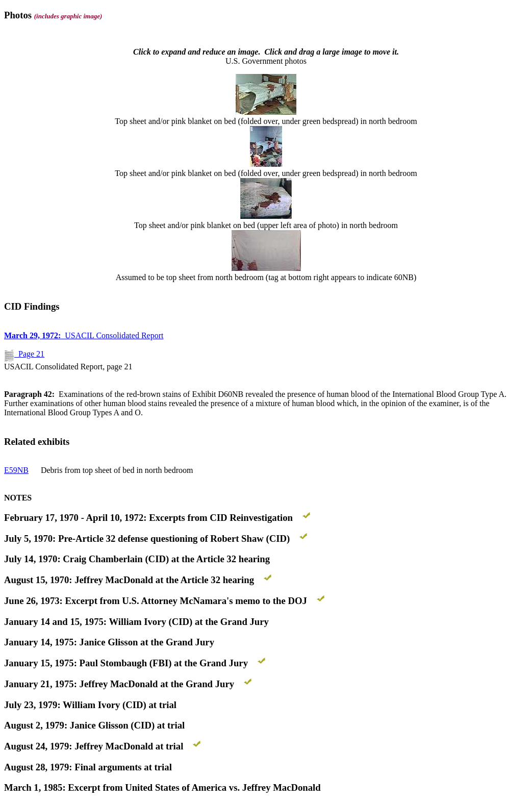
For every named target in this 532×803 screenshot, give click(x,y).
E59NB (16, 470)
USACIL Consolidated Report (84, 335)
